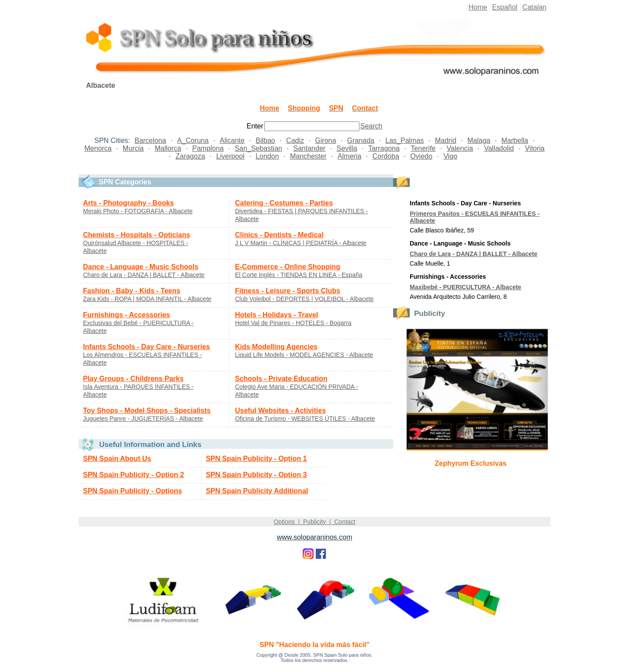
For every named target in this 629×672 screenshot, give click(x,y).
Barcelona (150, 140)
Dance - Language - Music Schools (141, 267)
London (267, 156)
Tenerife (423, 148)
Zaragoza (190, 156)
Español (505, 7)
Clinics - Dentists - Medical (279, 235)
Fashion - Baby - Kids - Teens (132, 291)
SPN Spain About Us (117, 459)
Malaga (479, 140)
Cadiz (295, 140)
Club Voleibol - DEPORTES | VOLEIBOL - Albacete (304, 299)
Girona (325, 140)
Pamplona (208, 148)
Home (478, 7)
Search (372, 126)
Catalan (534, 7)
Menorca (98, 148)
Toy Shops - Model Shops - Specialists (147, 410)
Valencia (460, 148)
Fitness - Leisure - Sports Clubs (288, 291)
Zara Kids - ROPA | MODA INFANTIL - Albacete (147, 299)
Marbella (515, 140)
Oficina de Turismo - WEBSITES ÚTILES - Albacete (305, 419)
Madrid (446, 140)
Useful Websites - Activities (280, 410)
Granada (361, 140)
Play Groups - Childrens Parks (133, 379)
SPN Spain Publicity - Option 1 (256, 459)
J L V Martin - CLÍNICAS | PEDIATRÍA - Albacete (301, 243)
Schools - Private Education (281, 379)
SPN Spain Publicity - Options (133, 491)
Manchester (308, 156)
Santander (309, 148)
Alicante (232, 140)
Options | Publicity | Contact (314, 522)
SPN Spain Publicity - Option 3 (256, 475)
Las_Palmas (404, 140)
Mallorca (168, 148)
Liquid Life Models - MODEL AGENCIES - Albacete (304, 355)
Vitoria (535, 148)
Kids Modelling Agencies (276, 347)
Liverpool (230, 156)
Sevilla (347, 148)
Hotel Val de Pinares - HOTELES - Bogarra (293, 323)
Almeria (349, 156)
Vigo (450, 156)
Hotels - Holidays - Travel (276, 315)
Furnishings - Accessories (126, 315)
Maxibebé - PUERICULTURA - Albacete (465, 287)
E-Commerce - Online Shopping (288, 267)
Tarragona (384, 148)
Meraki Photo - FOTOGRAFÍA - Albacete (138, 211)
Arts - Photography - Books (128, 203)
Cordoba (385, 156)
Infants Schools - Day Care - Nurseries (147, 347)
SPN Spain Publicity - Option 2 (133, 475)
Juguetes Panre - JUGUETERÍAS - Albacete (143, 419)
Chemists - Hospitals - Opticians (137, 235)
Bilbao (265, 140)
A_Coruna (193, 140)
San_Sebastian (258, 148)
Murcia (133, 148)
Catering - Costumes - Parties (284, 203)
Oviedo (421, 156)
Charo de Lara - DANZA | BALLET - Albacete (144, 275)
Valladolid (499, 148)
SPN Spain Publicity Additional (257, 491)
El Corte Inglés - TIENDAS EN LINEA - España (299, 275)
